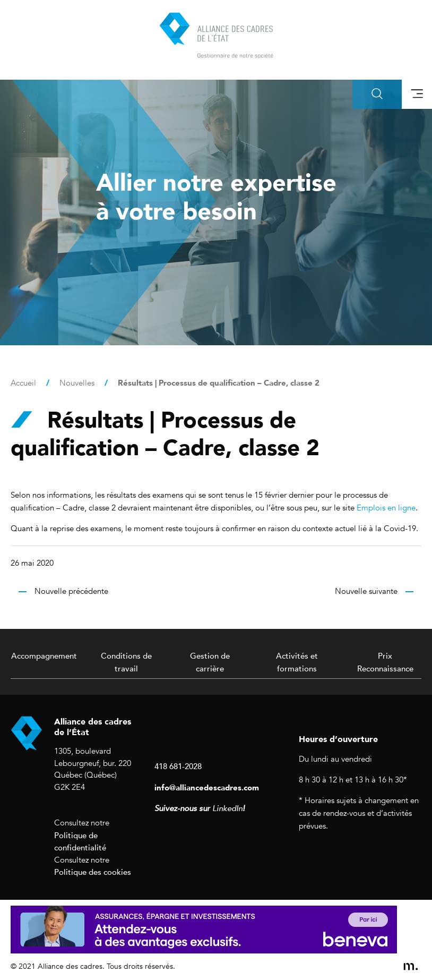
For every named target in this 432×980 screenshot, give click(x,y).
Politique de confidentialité (80, 841)
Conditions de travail (126, 662)
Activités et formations (297, 662)
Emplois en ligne (386, 508)
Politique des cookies (93, 872)
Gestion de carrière (210, 662)
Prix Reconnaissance (385, 662)
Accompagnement (44, 655)
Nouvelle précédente (71, 591)
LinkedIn (227, 808)
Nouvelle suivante (366, 591)
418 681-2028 (178, 766)
